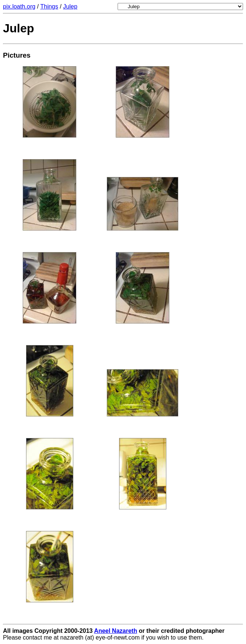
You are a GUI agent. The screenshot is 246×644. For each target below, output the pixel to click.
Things (49, 7)
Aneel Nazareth (116, 631)
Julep (70, 7)
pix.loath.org (19, 7)
